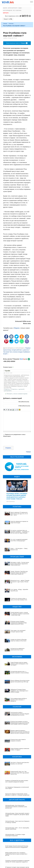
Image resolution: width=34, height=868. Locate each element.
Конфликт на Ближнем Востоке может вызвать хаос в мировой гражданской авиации (17, 760)
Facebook (23, 16)
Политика (11, 24)
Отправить (8, 448)
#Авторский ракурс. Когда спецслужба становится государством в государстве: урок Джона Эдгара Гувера (18, 793)
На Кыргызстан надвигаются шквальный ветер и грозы (17, 649)
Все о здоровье (17, 10)
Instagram (28, 16)
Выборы (5, 8)
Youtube (25, 16)
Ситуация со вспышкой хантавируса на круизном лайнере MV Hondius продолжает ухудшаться (17, 840)
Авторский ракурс (13, 8)
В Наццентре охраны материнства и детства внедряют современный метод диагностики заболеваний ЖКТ (16, 854)
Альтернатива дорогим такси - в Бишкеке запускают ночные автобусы (20, 672)
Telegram (30, 16)
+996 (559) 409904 (9, 361)
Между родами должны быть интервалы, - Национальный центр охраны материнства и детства (16, 833)
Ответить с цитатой (17, 389)
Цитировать (8, 391)
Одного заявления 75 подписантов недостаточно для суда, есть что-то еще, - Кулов (19, 514)
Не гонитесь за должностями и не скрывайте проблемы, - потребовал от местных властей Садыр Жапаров (20, 532)
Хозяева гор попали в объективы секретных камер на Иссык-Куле (19, 640)
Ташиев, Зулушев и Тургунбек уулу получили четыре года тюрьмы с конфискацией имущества (19, 573)
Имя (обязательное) (24, 402)
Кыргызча (6, 13)
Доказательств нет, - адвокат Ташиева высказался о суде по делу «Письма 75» (20, 582)
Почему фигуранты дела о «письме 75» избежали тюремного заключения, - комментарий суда (20, 614)
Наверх (28, 452)
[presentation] (17, 442)
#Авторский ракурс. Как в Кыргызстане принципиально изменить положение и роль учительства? (16, 785)
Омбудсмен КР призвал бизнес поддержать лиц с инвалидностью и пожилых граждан (17, 688)
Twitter (20, 16)
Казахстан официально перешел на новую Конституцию (19, 522)
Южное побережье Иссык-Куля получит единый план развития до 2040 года (17, 681)
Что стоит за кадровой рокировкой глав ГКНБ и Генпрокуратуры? (19, 540)
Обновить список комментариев (17, 394)
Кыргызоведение (8, 10)
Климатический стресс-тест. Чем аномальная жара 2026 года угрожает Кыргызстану (16, 753)
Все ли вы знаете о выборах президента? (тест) (17, 866)
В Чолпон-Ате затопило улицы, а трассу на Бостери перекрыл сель (19, 599)
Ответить (7, 389)
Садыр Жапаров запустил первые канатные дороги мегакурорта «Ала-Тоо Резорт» (19, 664)
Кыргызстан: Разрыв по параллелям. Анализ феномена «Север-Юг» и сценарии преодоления (17, 773)
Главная (5, 24)
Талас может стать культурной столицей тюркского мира (18, 631)
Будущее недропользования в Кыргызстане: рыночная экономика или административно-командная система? (16, 721)
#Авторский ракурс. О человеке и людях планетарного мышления (15, 814)
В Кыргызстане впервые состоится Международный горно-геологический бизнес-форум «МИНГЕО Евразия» (17, 713)
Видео (20, 8)
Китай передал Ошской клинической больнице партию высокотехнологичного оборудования (17, 825)
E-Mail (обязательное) (24, 406)
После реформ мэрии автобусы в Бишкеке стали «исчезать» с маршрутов (17, 694)
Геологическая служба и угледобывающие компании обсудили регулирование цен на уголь (17, 706)
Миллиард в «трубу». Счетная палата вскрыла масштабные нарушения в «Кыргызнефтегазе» (20, 564)
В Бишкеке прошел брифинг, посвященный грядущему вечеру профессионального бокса (19, 623)
